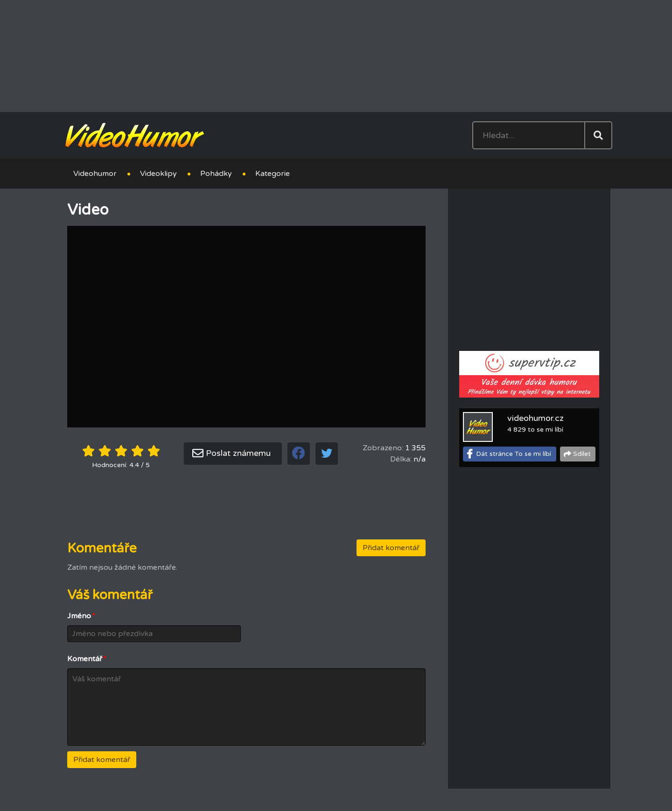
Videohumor (95, 174)
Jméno (81, 616)
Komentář (87, 659)
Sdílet (582, 454)
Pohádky (216, 174)
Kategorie (273, 174)
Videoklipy (158, 174)
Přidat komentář (391, 548)
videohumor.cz (535, 418)
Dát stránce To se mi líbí (514, 454)
